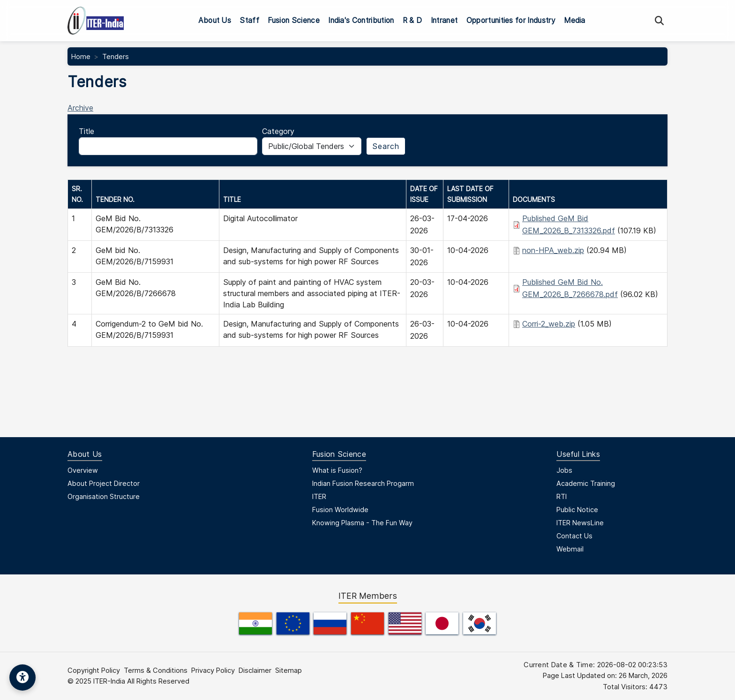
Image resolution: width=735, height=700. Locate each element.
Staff (249, 20)
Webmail (570, 549)
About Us (215, 20)
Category (278, 131)
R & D (412, 20)
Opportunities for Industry (511, 20)
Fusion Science (293, 20)
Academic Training (586, 483)
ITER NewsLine (580, 523)
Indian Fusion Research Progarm (363, 483)
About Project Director (104, 483)
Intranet (444, 20)
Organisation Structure (104, 496)
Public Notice (577, 510)
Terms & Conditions (156, 670)
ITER (319, 496)
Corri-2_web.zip (549, 324)
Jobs (564, 470)
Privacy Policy (213, 670)
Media (575, 20)
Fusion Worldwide (340, 510)
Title (86, 131)
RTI (562, 496)
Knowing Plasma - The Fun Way (362, 523)
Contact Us (574, 536)
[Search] (659, 21)
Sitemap (289, 670)
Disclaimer (255, 670)
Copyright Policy (94, 670)
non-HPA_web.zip (553, 250)
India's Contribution (361, 20)
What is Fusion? (337, 470)
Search (386, 146)
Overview (83, 470)
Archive (80, 108)
